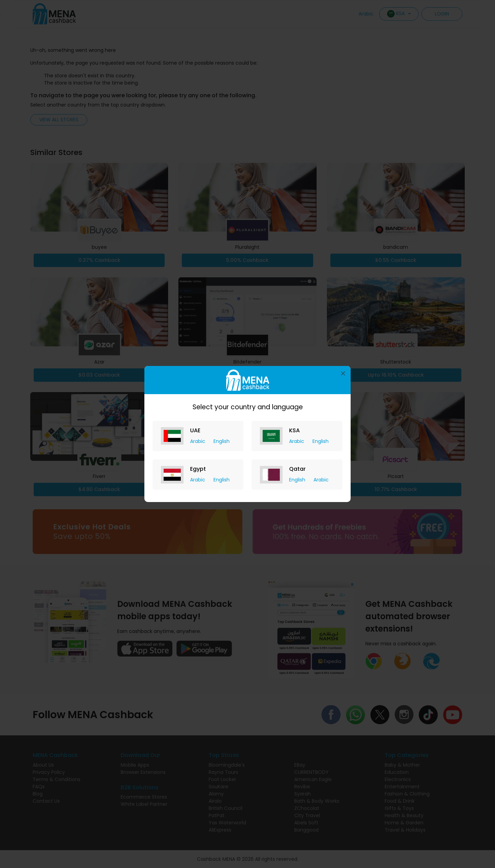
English (222, 441)
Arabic (198, 441)
